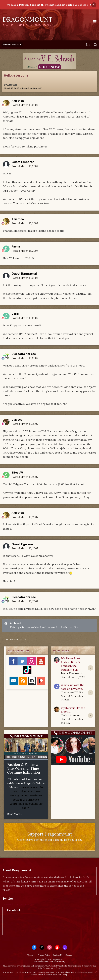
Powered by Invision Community (50, 962)
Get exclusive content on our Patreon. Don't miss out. (50, 840)
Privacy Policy (44, 955)
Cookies (69, 955)
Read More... (15, 814)
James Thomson (71, 673)
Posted (25, 105)
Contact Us (58, 955)
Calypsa (17, 420)
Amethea (12, 85)
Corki (15, 314)
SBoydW (17, 473)
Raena (16, 246)
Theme (31, 955)
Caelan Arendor (70, 715)
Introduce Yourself (32, 88)
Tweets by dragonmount (17, 905)
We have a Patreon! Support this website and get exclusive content (47, 5)
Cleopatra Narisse (24, 354)
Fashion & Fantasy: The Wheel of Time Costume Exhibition (24, 768)
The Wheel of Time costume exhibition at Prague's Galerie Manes (26, 783)
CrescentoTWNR (71, 692)
